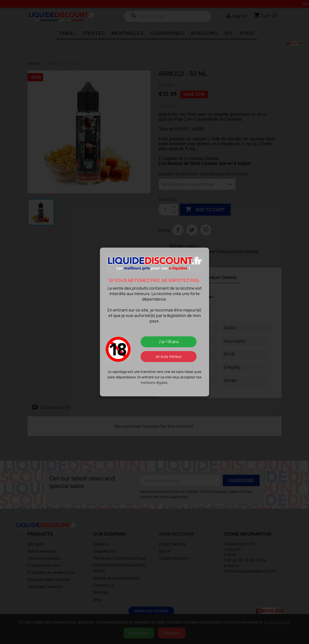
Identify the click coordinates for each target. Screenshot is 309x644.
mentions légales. (154, 383)
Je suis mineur (169, 356)
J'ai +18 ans (169, 342)
